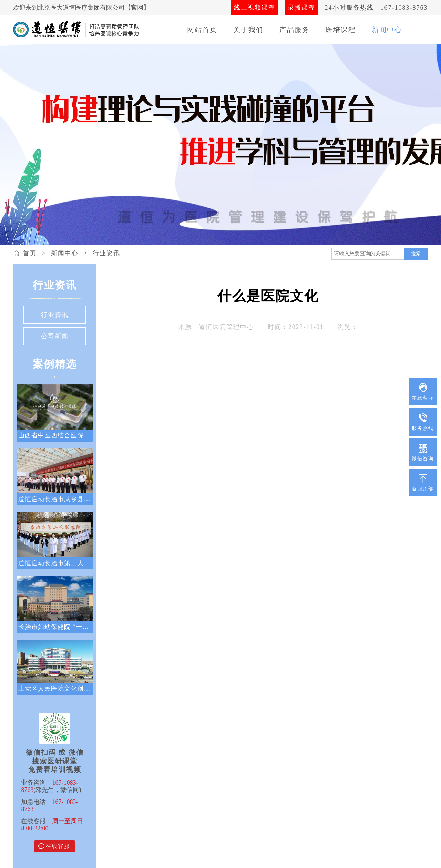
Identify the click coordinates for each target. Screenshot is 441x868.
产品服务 (295, 30)
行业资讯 (106, 253)
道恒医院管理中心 (226, 327)
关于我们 (248, 30)
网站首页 (202, 30)
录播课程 (301, 8)
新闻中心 (387, 30)
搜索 (416, 254)
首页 (30, 253)
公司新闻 (55, 336)
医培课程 (341, 30)
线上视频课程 (255, 8)
